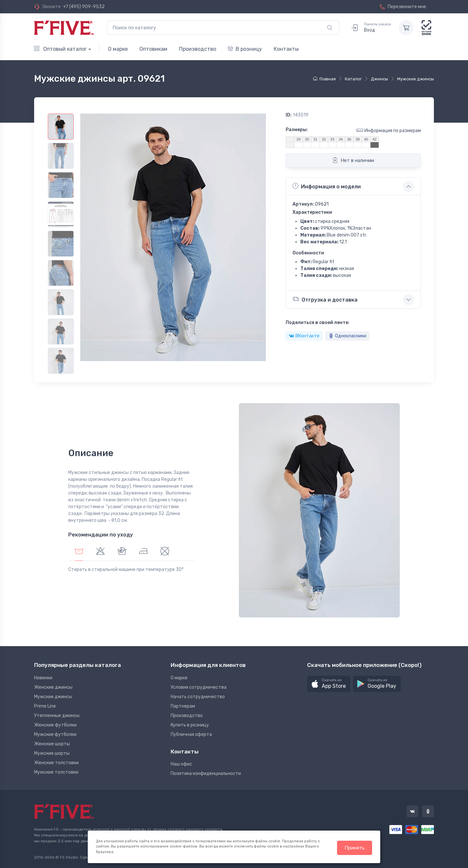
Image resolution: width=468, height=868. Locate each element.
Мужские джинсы (53, 697)
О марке (118, 49)
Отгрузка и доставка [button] (325, 299)
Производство (198, 49)
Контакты (286, 49)
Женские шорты (52, 744)
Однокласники (347, 336)
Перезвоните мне (403, 7)
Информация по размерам (389, 130)
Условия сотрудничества (199, 687)
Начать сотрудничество (198, 697)
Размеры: (297, 130)
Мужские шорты (52, 753)
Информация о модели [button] (327, 186)
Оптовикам (153, 49)
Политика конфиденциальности (206, 773)
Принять (355, 848)
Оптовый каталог (60, 49)
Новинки (43, 678)
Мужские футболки (55, 734)
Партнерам (183, 706)
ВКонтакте (304, 336)
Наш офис (181, 764)
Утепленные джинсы (57, 716)
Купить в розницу (190, 725)
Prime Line (45, 706)
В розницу (245, 49)
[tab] (100, 552)
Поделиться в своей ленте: (318, 323)
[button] (329, 684)
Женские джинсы (53, 687)
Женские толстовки (56, 763)
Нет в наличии (353, 160)
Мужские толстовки (56, 772)
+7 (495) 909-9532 (84, 7)
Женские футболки (55, 725)
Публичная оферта (191, 734)
